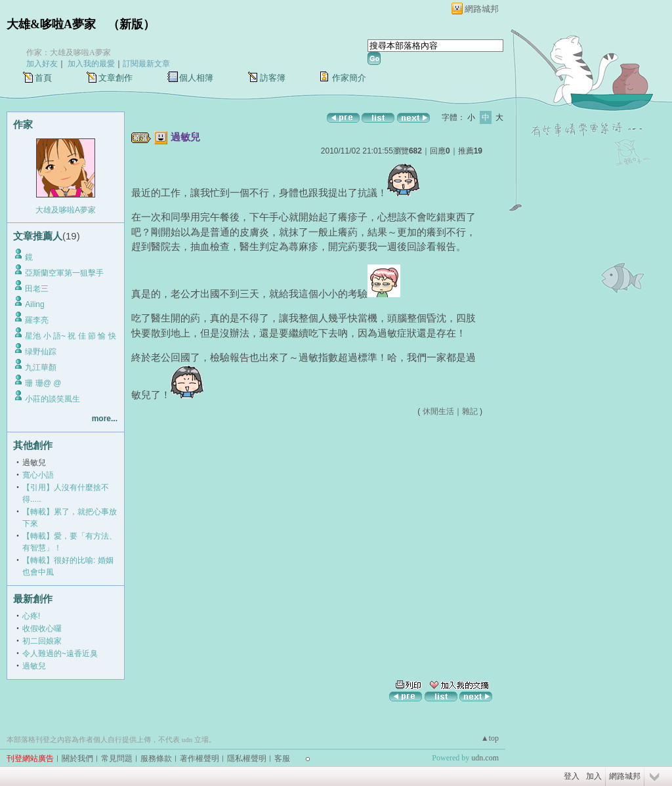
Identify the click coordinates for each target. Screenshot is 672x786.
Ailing (34, 304)
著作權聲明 (199, 758)
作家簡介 (349, 78)
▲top (490, 738)
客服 (282, 758)
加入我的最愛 (91, 64)
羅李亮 (37, 320)
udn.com (485, 758)
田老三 (37, 289)
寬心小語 (38, 475)
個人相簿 (196, 78)
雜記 (470, 411)
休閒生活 (438, 411)
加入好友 (42, 64)
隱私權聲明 (247, 758)
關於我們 (77, 758)
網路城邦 (482, 9)
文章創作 (115, 78)
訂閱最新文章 (146, 64)
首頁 (43, 78)
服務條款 (156, 758)
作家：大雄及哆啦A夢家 (69, 52)
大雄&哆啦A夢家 (51, 24)
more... (105, 419)
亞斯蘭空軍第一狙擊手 (64, 273)
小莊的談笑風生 (52, 399)
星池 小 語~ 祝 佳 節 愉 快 (70, 336)
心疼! (31, 616)
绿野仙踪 (41, 352)
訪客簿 (273, 78)
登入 (572, 776)
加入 (594, 776)
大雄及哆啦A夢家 (66, 210)
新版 (131, 24)
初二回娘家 (42, 641)
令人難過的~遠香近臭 (60, 653)
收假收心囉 (42, 629)
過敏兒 (34, 666)
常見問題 (117, 758)
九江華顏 (41, 367)
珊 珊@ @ (48, 383)
